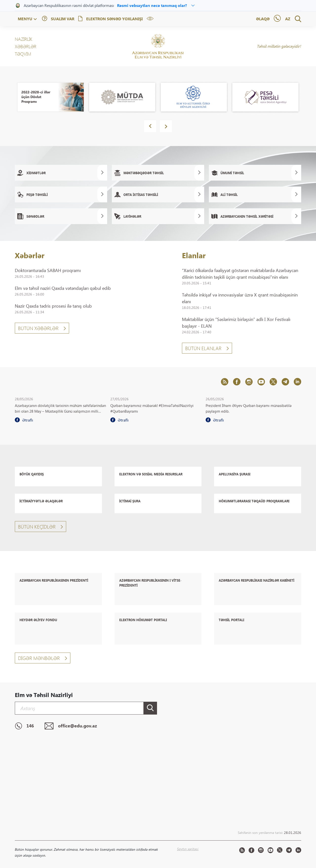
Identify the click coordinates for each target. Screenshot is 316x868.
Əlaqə (263, 19)
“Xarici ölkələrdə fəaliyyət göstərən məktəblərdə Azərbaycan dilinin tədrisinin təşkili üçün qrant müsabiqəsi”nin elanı (240, 274)
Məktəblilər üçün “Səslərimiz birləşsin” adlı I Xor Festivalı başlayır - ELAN (236, 323)
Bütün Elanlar (207, 348)
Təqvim (23, 54)
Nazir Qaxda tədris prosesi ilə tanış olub (53, 306)
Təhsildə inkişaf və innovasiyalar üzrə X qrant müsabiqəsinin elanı (240, 298)
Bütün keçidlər (40, 526)
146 (24, 726)
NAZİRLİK (23, 39)
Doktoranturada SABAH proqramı (48, 270)
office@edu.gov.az (71, 726)
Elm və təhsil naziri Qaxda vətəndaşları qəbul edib (63, 288)
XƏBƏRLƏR (26, 46)
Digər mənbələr (43, 658)
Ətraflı (24, 420)
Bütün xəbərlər (42, 328)
